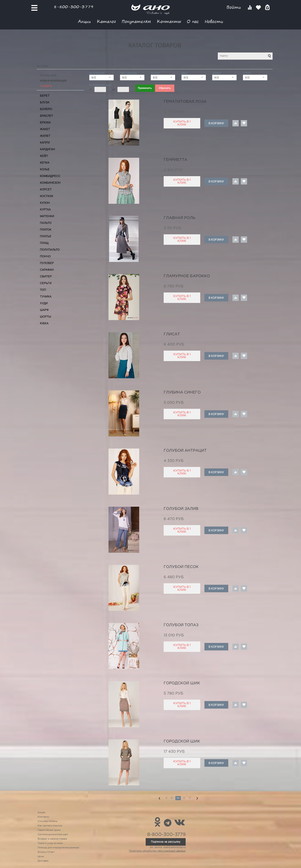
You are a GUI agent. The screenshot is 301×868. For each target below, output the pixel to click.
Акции (84, 21)
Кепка (45, 163)
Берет (45, 96)
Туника (46, 296)
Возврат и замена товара (52, 839)
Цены (41, 856)
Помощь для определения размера (58, 848)
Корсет (46, 189)
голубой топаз (181, 625)
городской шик (182, 683)
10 (172, 798)
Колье (45, 169)
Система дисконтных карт (53, 835)
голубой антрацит (185, 451)
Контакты (169, 21)
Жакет (45, 129)
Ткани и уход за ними (50, 843)
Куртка (45, 209)
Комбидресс (50, 176)
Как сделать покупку (50, 826)
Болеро (46, 109)
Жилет (45, 136)
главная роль (179, 218)
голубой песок (181, 567)
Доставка (43, 861)
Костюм (47, 196)
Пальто (46, 223)
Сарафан (47, 270)
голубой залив (181, 509)
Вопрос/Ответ (46, 852)
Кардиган (47, 149)
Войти (234, 7)
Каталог (106, 21)
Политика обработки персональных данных (157, 851)
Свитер (46, 276)
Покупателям (136, 21)
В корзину (216, 123)
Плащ (44, 243)
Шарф (44, 310)
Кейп (44, 156)
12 (184, 798)
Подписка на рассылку (166, 842)
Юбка (44, 323)
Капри (45, 142)
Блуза (45, 102)
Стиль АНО (48, 76)
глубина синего (182, 392)
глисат (172, 334)
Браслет (47, 116)
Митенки (47, 216)
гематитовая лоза (185, 102)
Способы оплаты (47, 821)
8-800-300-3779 (74, 7)
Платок (46, 230)
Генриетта (175, 160)
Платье (46, 236)
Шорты (45, 317)
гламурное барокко (187, 276)
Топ (43, 290)
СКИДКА (46, 86)
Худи (44, 303)
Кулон (45, 203)
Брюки (45, 122)
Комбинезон (50, 183)
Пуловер (47, 263)
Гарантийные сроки (49, 830)
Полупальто (50, 250)
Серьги (46, 283)
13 (190, 798)
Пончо (45, 256)
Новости (214, 21)
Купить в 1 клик (182, 123)
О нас (193, 21)
